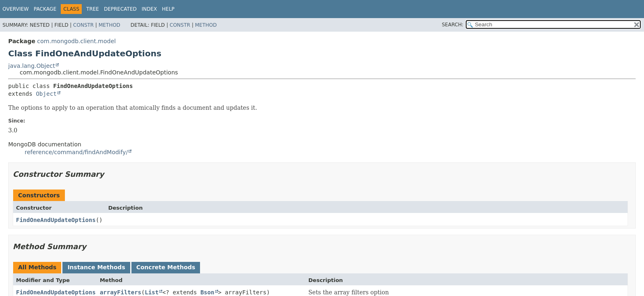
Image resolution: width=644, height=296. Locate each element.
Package (45, 9)
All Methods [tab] (37, 267)
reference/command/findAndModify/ (76, 152)
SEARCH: (453, 25)
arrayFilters (121, 292)
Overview (16, 9)
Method (109, 25)
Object (46, 94)
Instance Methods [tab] (96, 267)
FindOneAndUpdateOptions (56, 220)
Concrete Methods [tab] (166, 267)
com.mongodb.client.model (76, 41)
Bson (207, 292)
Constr (83, 25)
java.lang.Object (32, 66)
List (152, 292)
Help (168, 9)
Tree (93, 9)
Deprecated (120, 9)
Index (149, 9)
